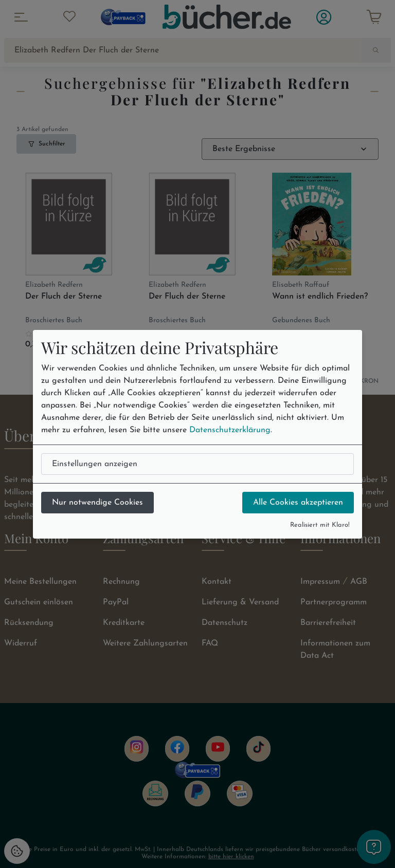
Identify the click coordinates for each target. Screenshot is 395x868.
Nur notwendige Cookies (97, 503)
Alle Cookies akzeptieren (298, 503)
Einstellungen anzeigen (95, 464)
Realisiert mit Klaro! (320, 525)
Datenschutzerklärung (230, 430)
